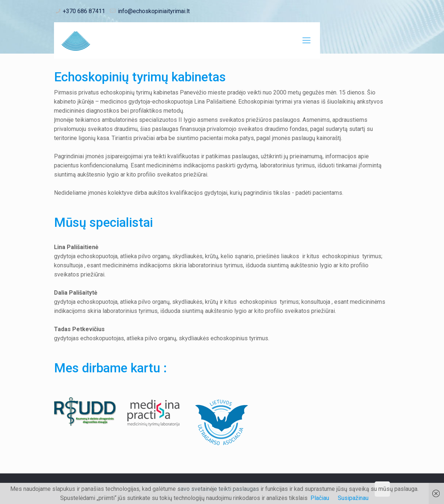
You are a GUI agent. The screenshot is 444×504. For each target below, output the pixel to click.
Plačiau (320, 498)
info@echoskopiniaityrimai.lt (154, 11)
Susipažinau (353, 498)
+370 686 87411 (84, 11)
